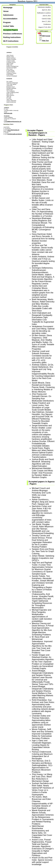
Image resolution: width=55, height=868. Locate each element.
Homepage (8, 8)
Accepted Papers (11, 30)
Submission (8, 15)
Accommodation (10, 19)
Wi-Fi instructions (11, 41)
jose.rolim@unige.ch (13, 130)
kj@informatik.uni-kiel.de (15, 134)
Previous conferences (13, 34)
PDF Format (44, 36)
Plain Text (43, 41)
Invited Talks (9, 26)
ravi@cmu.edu (8, 113)
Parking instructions (12, 37)
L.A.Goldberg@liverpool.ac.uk (13, 121)
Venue (6, 11)
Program (7, 22)
